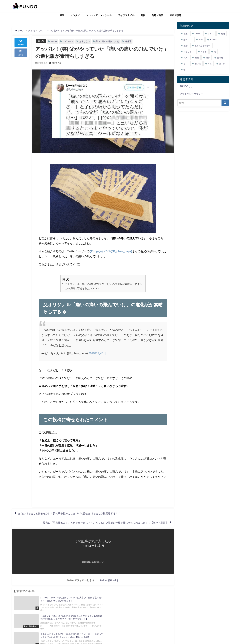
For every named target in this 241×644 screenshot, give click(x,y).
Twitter (54, 41)
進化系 (129, 41)
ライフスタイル (126, 15)
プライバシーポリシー (191, 94)
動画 (197, 58)
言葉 (185, 34)
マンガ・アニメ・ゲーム (99, 15)
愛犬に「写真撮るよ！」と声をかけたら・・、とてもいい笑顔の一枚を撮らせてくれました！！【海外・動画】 (101, 523)
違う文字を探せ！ (203, 46)
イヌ (210, 64)
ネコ (185, 64)
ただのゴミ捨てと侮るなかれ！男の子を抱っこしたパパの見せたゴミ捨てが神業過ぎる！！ (73, 514)
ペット (204, 52)
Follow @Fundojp (110, 581)
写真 (185, 58)
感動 (185, 46)
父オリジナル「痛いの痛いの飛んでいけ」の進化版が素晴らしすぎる (103, 284)
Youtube (213, 40)
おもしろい (188, 52)
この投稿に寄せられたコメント (82, 288)
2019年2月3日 (97, 353)
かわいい (187, 40)
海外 (201, 40)
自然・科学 (157, 15)
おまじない (85, 41)
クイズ (211, 34)
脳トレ (222, 64)
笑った (41, 41)
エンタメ (75, 15)
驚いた (198, 64)
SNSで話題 (175, 15)
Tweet (21, 42)
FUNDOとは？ (187, 86)
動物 (143, 15)
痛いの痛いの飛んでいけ (108, 41)
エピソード (69, 41)
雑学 (62, 15)
